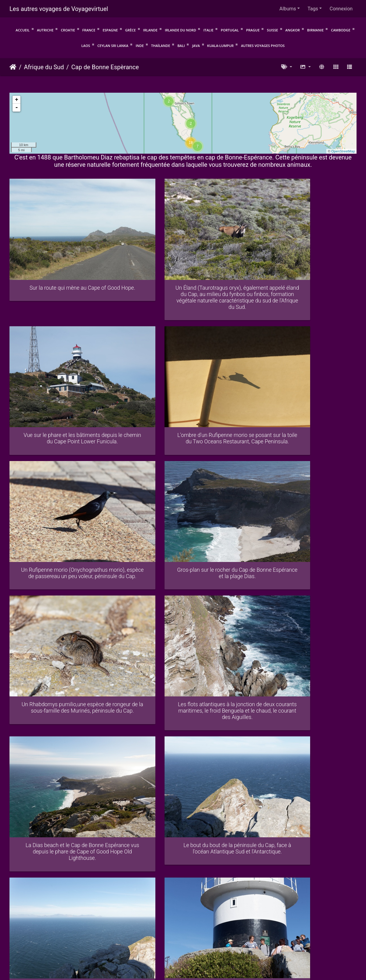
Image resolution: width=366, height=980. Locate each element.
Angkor (293, 30)
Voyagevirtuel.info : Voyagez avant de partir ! (183, 949)
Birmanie (315, 30)
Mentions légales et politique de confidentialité (237, 941)
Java (196, 46)
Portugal (230, 30)
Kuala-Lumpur (221, 46)
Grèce (130, 30)
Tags (313, 9)
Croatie (68, 30)
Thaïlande (161, 46)
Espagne (110, 30)
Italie (208, 30)
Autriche (45, 30)
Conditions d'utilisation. (102, 941)
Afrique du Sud (44, 67)
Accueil (23, 30)
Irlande (150, 30)
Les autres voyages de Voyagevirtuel (59, 9)
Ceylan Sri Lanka (113, 46)
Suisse (272, 30)
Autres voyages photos (263, 46)
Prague (253, 30)
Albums (288, 9)
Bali (181, 46)
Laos (86, 46)
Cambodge (341, 30)
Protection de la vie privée (157, 941)
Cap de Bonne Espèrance (105, 67)
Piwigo (100, 934)
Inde (140, 46)
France (89, 30)
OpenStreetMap (343, 151)
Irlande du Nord (180, 30)
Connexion (341, 9)
